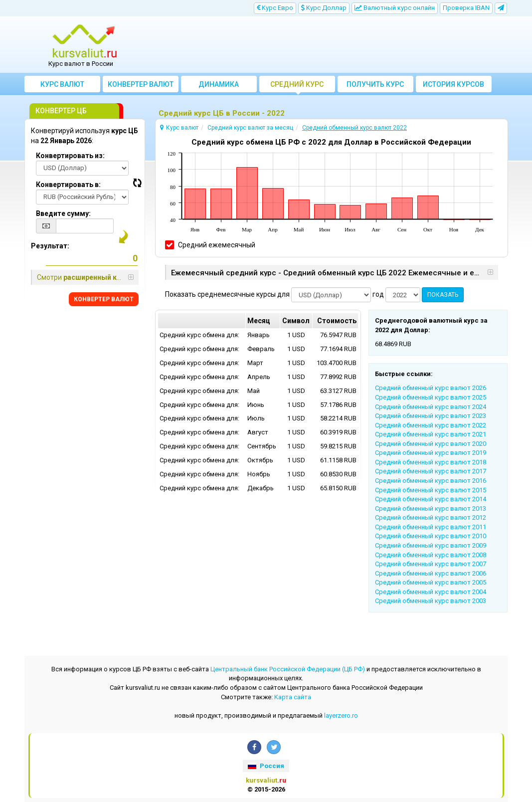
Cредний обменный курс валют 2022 (431, 425)
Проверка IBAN (466, 8)
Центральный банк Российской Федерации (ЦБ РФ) (288, 669)
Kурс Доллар (324, 8)
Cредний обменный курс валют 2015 (431, 490)
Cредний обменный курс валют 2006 (431, 573)
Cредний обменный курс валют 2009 (431, 545)
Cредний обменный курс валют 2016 (431, 481)
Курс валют (62, 84)
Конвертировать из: (70, 156)
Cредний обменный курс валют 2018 (431, 462)
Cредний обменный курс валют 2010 (431, 536)
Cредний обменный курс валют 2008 (431, 555)
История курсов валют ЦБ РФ (453, 86)
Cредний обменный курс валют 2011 (431, 527)
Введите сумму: (63, 213)
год (378, 294)
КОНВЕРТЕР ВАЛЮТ (104, 299)
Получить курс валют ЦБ (375, 86)
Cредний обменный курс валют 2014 (431, 499)
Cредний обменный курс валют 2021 (431, 434)
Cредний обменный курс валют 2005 (431, 582)
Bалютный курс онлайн (395, 8)
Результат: (50, 246)
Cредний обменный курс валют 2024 (431, 407)
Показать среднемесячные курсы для (227, 294)
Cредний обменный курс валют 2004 (431, 592)
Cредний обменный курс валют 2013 (431, 508)
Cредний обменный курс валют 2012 (431, 517)
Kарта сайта (293, 697)
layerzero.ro (341, 715)
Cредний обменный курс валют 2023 (431, 416)
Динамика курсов (219, 86)
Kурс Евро (275, 8)
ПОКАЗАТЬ (443, 295)
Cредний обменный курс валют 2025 (431, 397)
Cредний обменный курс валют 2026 (431, 388)
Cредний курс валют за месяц (297, 86)
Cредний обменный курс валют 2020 (431, 444)
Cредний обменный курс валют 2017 (431, 471)
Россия (266, 766)
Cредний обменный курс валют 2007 (431, 564)
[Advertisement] (327, 45)
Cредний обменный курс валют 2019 (431, 453)
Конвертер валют (141, 84)
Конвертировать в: (68, 185)
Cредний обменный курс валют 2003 (431, 601)
